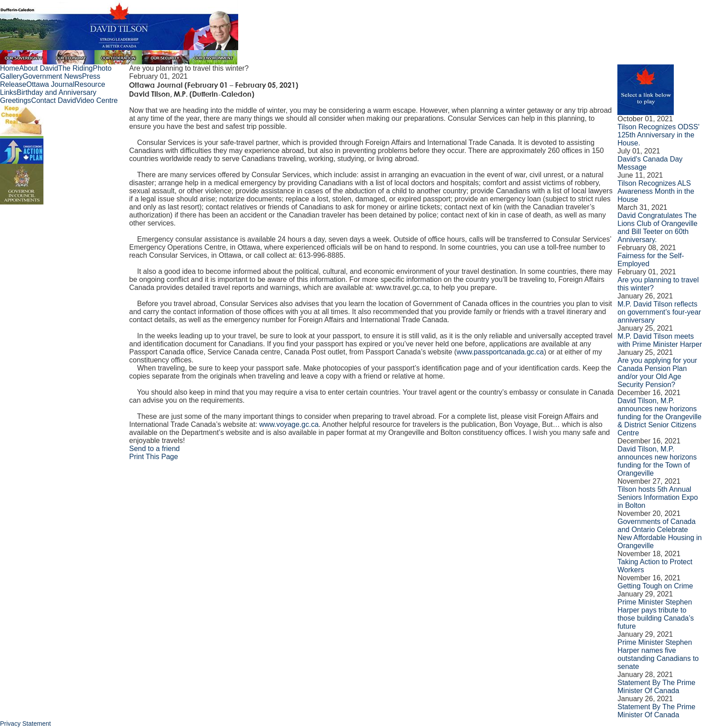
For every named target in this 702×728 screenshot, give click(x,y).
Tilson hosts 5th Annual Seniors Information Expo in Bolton (658, 497)
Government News (53, 76)
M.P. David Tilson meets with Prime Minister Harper (659, 340)
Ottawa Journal (51, 84)
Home (10, 68)
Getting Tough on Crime (655, 586)
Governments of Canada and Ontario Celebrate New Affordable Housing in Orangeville (659, 534)
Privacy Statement (26, 724)
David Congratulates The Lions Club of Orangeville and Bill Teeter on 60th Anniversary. (657, 228)
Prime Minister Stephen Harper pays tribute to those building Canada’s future (656, 614)
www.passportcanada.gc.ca (500, 352)
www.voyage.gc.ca (289, 424)
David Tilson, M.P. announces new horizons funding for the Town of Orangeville (657, 461)
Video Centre (97, 100)
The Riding (75, 68)
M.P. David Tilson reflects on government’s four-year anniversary (659, 312)
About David (39, 68)
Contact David (54, 100)
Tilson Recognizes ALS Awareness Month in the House (656, 191)
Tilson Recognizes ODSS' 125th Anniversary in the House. (658, 135)
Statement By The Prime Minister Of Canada (656, 687)
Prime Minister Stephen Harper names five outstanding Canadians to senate (658, 654)
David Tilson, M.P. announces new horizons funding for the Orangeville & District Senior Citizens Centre (659, 417)
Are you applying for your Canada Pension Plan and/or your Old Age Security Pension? (657, 373)
